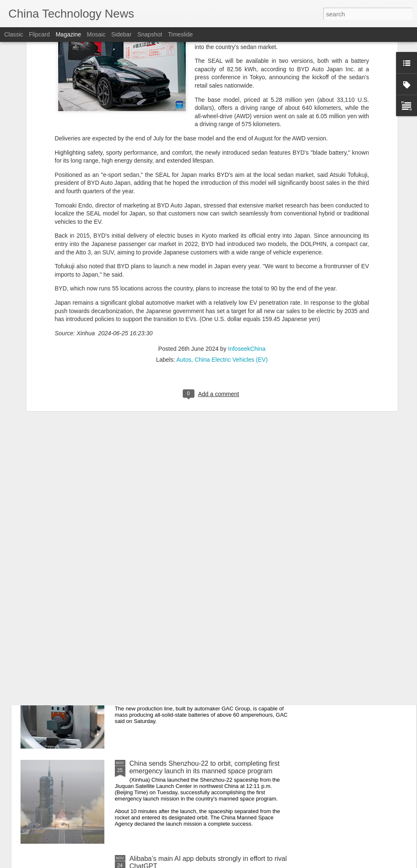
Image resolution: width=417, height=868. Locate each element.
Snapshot (150, 34)
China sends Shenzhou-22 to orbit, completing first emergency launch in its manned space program (205, 767)
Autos (184, 277)
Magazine (69, 34)
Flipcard (39, 34)
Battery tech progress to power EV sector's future (202, 668)
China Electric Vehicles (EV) (231, 277)
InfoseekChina (247, 266)
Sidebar (122, 34)
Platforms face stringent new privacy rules (192, 573)
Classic (14, 34)
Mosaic (96, 34)
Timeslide (180, 34)
